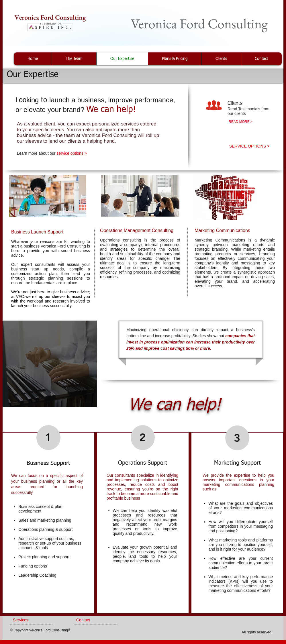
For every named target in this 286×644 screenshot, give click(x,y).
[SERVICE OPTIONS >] (249, 147)
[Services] (28, 620)
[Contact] (93, 620)
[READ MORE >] (241, 122)
